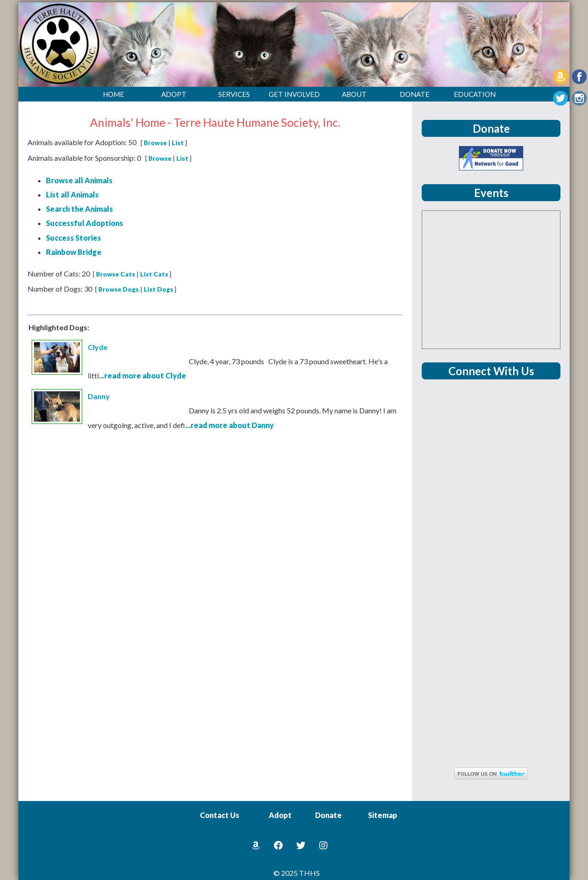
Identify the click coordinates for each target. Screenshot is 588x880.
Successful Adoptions (85, 223)
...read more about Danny (229, 425)
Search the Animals (79, 209)
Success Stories (73, 238)
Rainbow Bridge (74, 252)
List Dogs (158, 289)
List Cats (154, 274)
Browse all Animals (79, 180)
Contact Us (220, 815)
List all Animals (72, 195)
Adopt (280, 815)
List (178, 143)
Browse (155, 143)
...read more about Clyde (142, 375)
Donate (328, 815)
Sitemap (383, 815)
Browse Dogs (119, 289)
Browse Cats (116, 274)
